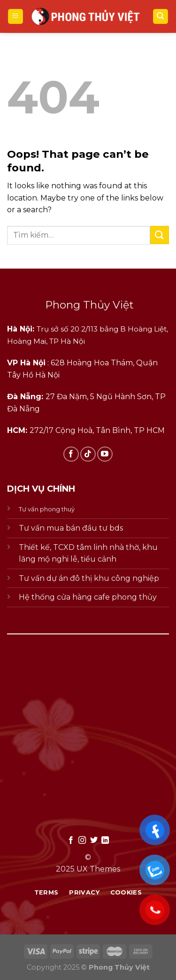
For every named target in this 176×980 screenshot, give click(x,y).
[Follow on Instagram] (82, 841)
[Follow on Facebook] (71, 454)
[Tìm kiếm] (161, 17)
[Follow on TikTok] (88, 454)
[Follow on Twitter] (94, 841)
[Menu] (16, 17)
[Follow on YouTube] (105, 454)
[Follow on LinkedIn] (105, 841)
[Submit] (160, 235)
